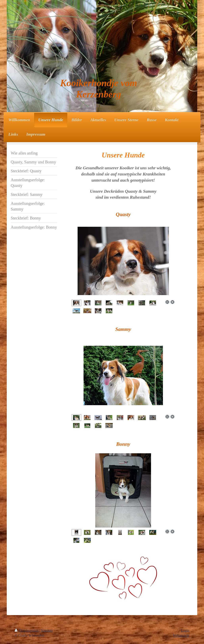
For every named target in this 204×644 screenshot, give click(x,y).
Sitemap (47, 631)
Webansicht (181, 635)
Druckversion (27, 631)
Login (185, 631)
